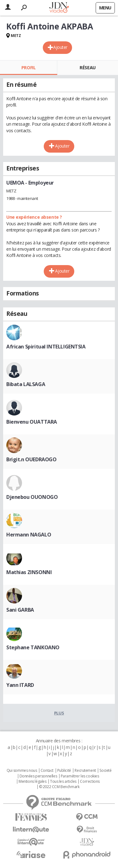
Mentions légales (32, 782)
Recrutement (85, 771)
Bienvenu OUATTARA (32, 422)
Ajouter (60, 47)
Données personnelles (38, 776)
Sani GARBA (20, 610)
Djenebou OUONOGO (32, 497)
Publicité (64, 771)
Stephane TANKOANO (33, 647)
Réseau (87, 68)
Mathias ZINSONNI (29, 572)
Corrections (90, 782)
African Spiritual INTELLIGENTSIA (46, 347)
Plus (59, 713)
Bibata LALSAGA (26, 384)
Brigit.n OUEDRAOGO (31, 459)
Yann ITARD (20, 685)
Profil (28, 68)
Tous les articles (63, 782)
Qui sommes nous (22, 771)
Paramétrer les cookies (80, 776)
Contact (47, 771)
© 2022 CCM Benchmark (59, 787)
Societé (105, 771)
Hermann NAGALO (29, 535)
